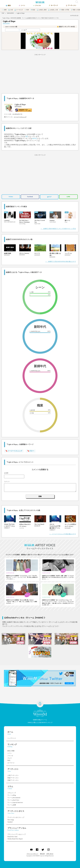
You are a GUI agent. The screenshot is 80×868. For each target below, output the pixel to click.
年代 (9, 760)
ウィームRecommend (14, 798)
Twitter (11, 197)
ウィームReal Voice (13, 800)
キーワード (11, 763)
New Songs (11, 820)
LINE (68, 197)
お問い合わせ (50, 854)
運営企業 (42, 854)
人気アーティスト (13, 775)
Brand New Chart (12, 837)
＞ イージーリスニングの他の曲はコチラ (63, 534)
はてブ (49, 197)
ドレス (10, 758)
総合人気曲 (11, 751)
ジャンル (10, 756)
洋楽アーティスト (13, 780)
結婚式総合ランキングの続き (17, 207)
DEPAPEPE (10, 13)
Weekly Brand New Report (15, 839)
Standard (10, 822)
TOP (3, 13)
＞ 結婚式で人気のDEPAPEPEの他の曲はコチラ (61, 261)
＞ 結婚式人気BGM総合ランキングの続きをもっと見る (58, 229)
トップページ (12, 738)
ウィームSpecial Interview (15, 802)
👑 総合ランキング (66, 27)
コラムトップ (12, 793)
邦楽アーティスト (13, 778)
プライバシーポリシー (32, 854)
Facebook (30, 197)
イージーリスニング (20, 117)
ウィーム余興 (12, 805)
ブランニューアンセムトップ (17, 834)
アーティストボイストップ (16, 817)
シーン (10, 753)
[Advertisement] (40, 73)
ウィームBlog (12, 795)
